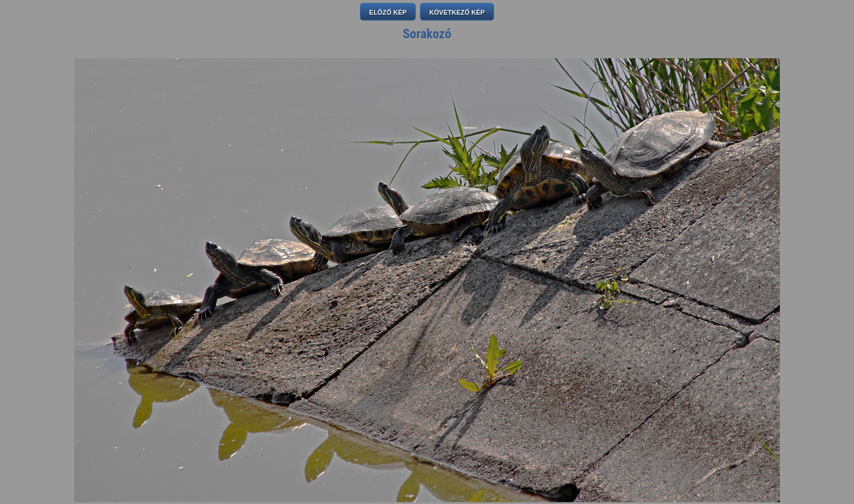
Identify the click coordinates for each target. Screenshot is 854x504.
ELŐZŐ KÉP (388, 12)
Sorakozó (427, 34)
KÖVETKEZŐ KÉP (457, 12)
